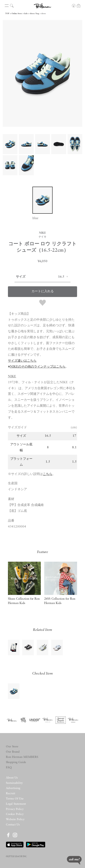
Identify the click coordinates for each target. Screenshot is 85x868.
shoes (44, 14)
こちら (48, 474)
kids (26, 14)
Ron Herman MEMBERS (22, 757)
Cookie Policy (15, 814)
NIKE (12, 377)
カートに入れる (43, 291)
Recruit (11, 793)
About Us (12, 778)
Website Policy (15, 819)
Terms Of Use (15, 799)
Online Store (17, 14)
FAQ (9, 768)
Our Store (12, 747)
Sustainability (14, 783)
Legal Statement (16, 804)
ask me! (74, 860)
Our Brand (13, 752)
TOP (7, 14)
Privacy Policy (15, 809)
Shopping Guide (16, 762)
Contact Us (13, 825)
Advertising (13, 788)
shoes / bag (34, 14)
